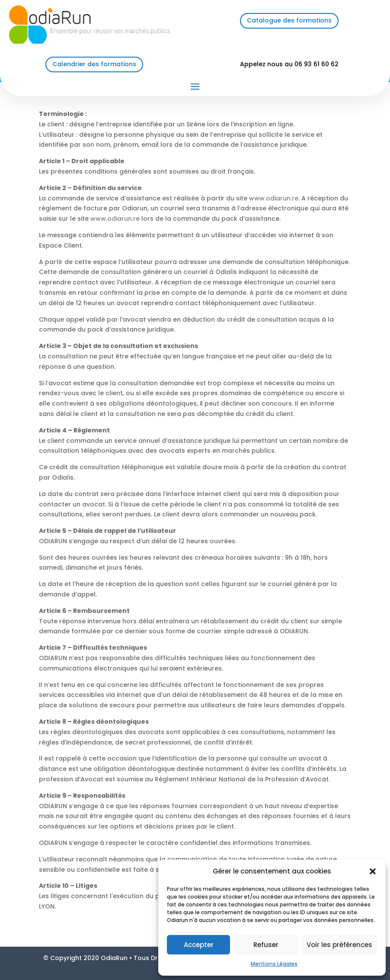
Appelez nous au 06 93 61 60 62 (289, 64)
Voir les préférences (339, 945)
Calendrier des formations (94, 64)
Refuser (266, 945)
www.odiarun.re (274, 198)
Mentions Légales (274, 964)
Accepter (199, 945)
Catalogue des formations (289, 20)
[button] (373, 871)
